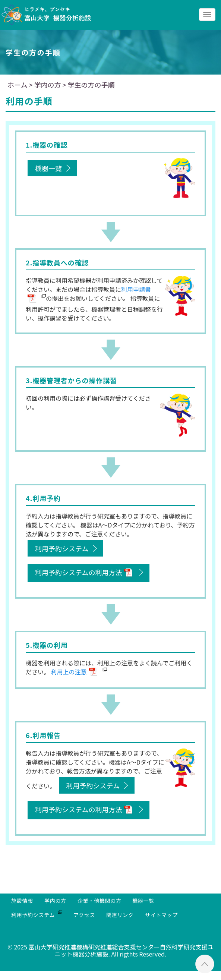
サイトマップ (161, 915)
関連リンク (120, 915)
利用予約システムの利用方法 (78, 572)
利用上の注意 (69, 672)
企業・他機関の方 (100, 901)
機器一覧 (48, 168)
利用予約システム (62, 548)
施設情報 (22, 901)
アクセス (84, 915)
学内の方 (55, 901)
